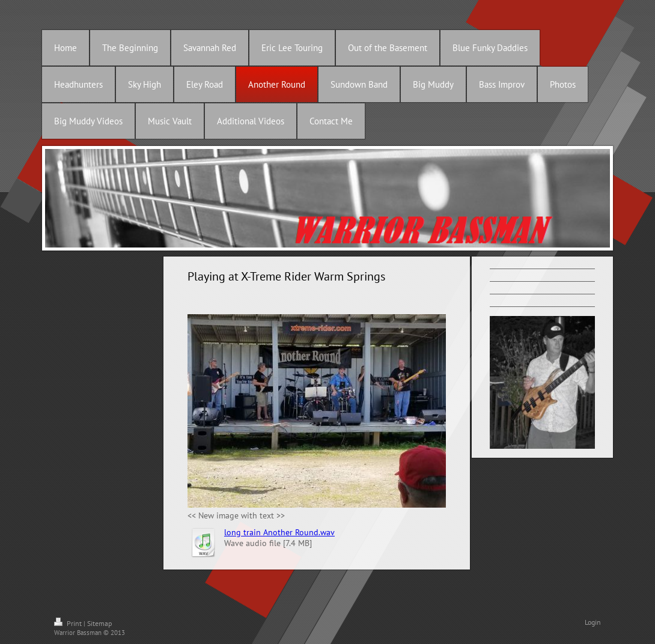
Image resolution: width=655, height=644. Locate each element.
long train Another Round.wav (279, 532)
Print (69, 623)
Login (593, 622)
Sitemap (99, 623)
